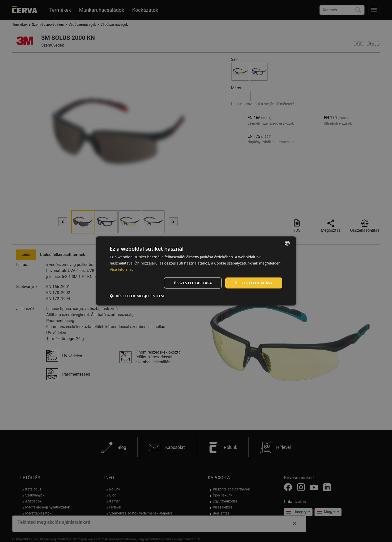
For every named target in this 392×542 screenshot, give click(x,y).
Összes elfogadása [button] (254, 283)
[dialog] (196, 271)
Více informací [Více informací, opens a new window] (122, 269)
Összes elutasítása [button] (193, 283)
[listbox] (287, 243)
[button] (137, 296)
